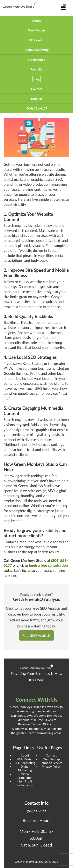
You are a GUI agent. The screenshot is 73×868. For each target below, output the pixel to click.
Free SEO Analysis (37, 635)
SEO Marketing (25, 763)
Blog (37, 79)
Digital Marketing (37, 50)
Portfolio (36, 69)
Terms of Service (51, 763)
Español (37, 98)
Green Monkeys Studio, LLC (32, 862)
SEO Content (36, 40)
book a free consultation (48, 565)
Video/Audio (36, 59)
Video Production (25, 776)
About (36, 20)
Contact (36, 89)
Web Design (36, 30)
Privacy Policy (51, 766)
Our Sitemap (51, 759)
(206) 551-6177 (36, 108)
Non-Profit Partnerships (25, 783)
